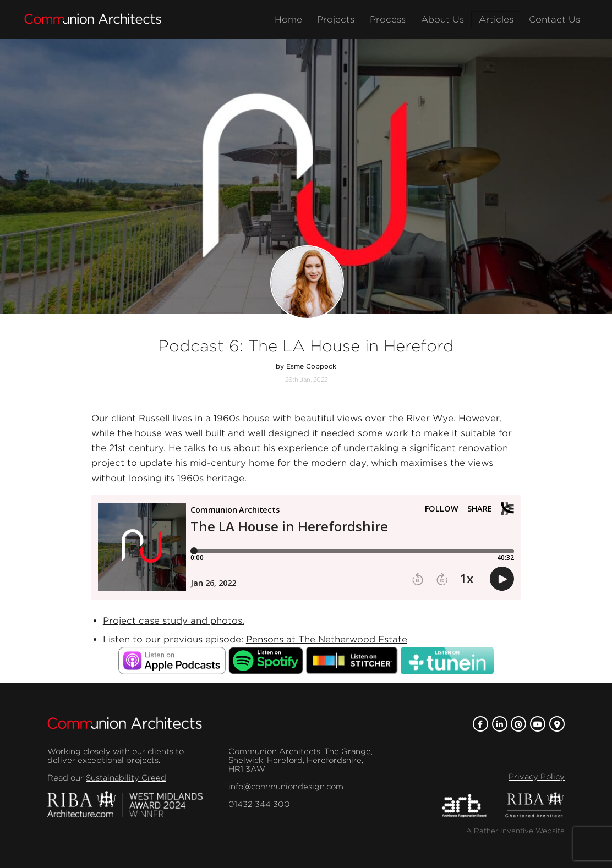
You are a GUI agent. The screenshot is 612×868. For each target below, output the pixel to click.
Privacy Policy (537, 777)
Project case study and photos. (174, 621)
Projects (336, 20)
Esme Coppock (311, 366)
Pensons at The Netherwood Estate (327, 639)
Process (388, 20)
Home (288, 20)
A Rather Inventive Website (515, 831)
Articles (496, 20)
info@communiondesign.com (286, 787)
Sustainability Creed (126, 778)
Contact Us (554, 20)
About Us (442, 20)
